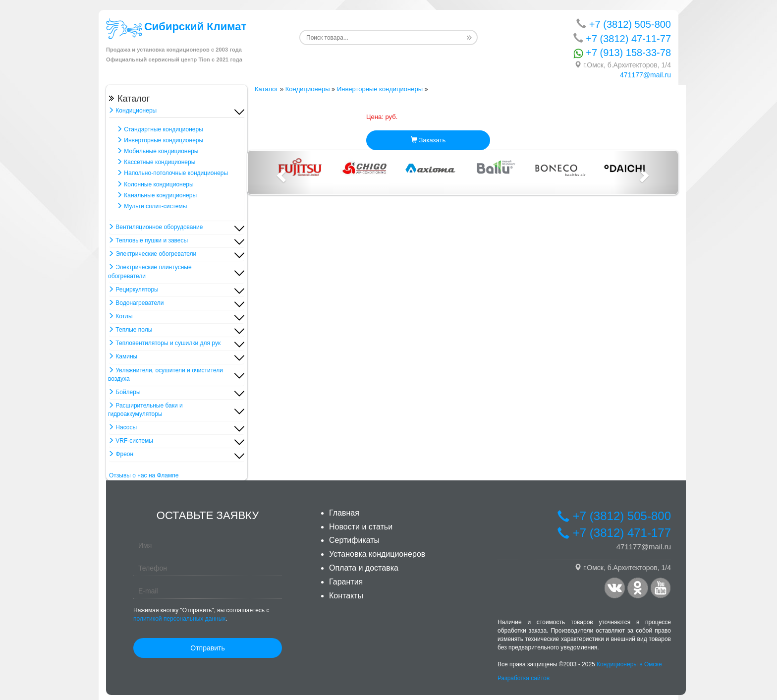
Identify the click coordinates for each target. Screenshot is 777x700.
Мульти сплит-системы (152, 206)
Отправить (207, 648)
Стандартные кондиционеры (160, 129)
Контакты (346, 596)
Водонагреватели (136, 303)
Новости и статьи (361, 527)
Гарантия (346, 582)
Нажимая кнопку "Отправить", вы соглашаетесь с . (201, 614)
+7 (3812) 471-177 (614, 533)
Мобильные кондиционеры (157, 151)
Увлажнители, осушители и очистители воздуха (166, 375)
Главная (344, 513)
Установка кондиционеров (377, 554)
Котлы (120, 316)
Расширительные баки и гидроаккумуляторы (145, 410)
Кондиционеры (132, 111)
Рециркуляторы (133, 290)
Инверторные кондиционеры (160, 140)
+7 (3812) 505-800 (624, 24)
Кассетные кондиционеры (156, 162)
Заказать (428, 140)
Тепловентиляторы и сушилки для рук (164, 343)
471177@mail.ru (645, 75)
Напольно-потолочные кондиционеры (172, 173)
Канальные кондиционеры (157, 195)
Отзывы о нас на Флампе (144, 475)
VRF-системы (131, 441)
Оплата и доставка (364, 568)
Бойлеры (124, 392)
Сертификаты (354, 540)
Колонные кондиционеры (155, 184)
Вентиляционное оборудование (155, 227)
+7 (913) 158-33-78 (622, 53)
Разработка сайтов (524, 678)
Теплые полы (130, 330)
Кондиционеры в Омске (629, 664)
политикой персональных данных (179, 619)
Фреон (121, 454)
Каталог (266, 89)
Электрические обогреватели (152, 254)
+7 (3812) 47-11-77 (622, 38)
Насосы (122, 427)
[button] (280, 173)
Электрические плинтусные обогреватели (150, 271)
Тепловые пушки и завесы (148, 240)
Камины (123, 356)
